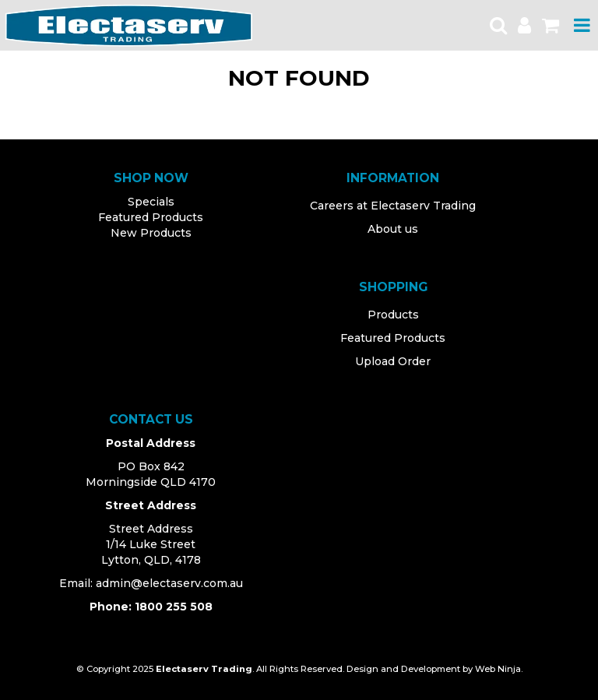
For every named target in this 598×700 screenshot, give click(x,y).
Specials (151, 202)
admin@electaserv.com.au (169, 583)
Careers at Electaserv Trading (393, 206)
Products (393, 315)
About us (393, 229)
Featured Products (151, 217)
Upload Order (393, 361)
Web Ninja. (499, 669)
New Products (151, 233)
